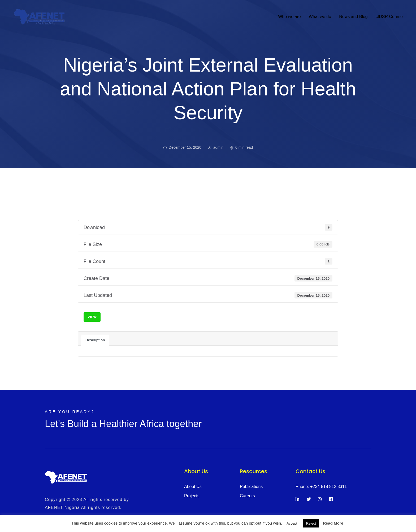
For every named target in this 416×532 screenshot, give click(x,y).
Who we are (289, 17)
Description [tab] (95, 340)
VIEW (92, 317)
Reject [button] (311, 523)
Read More (333, 523)
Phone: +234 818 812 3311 (321, 487)
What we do (320, 17)
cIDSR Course (389, 17)
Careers (247, 496)
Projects (192, 496)
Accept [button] (292, 523)
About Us (193, 487)
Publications (251, 487)
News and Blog (353, 17)
